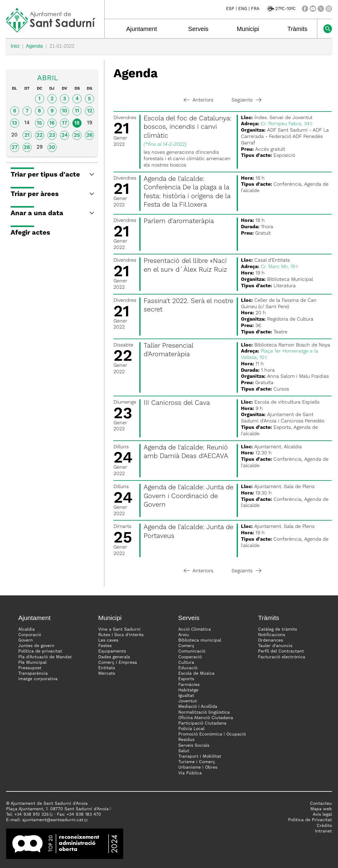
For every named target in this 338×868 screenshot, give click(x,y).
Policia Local (191, 729)
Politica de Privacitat (310, 820)
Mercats (107, 673)
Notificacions (272, 635)
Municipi (248, 29)
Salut (184, 751)
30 (52, 148)
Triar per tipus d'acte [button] (53, 175)
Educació (188, 668)
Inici (15, 46)
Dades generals (114, 657)
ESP (230, 9)
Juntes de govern (36, 646)
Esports (186, 679)
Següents (246, 100)
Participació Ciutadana (202, 723)
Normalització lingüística (204, 712)
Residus (186, 740)
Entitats (107, 668)
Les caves (108, 640)
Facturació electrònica (282, 657)
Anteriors (199, 100)
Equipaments (112, 651)
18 (77, 123)
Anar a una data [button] (53, 213)
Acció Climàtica (195, 629)
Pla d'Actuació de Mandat (45, 657)
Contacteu (321, 804)
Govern (26, 640)
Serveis (198, 29)
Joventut (188, 701)
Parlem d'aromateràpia (179, 221)
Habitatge (188, 690)
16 (52, 123)
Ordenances (270, 640)
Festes (105, 646)
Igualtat (186, 696)
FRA (255, 9)
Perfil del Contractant (281, 651)
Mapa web (321, 809)
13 (14, 123)
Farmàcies (189, 685)
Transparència (33, 673)
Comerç (186, 646)
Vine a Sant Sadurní (119, 629)
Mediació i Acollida (198, 707)
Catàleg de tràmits (277, 629)
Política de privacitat (40, 651)
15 (39, 123)
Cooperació (190, 657)
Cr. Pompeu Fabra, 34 (285, 124)
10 (64, 111)
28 (27, 148)
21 (27, 135)
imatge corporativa (38, 679)
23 (52, 135)
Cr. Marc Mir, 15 (278, 267)
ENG (243, 9)
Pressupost (30, 668)
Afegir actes (30, 233)
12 (90, 111)
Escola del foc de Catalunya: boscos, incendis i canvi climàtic (188, 127)
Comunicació (192, 651)
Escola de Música (196, 673)
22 (40, 135)
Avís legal (322, 815)
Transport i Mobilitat (200, 756)
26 (89, 135)
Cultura (186, 663)
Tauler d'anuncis (275, 646)
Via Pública (190, 773)
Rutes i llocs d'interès (121, 635)
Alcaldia (26, 629)
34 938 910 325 (33, 815)
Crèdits (324, 826)
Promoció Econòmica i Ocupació (212, 734)
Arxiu (184, 635)
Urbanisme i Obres (198, 767)
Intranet (323, 831)
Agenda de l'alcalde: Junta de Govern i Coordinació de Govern (188, 496)
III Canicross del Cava (177, 403)
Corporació (30, 635)
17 (65, 123)
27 (15, 148)
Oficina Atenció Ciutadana (206, 718)
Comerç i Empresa (118, 663)
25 (77, 135)
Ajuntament (142, 29)
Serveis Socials (194, 746)
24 (65, 135)
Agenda (34, 46)
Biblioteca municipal (200, 640)
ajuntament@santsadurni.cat (53, 820)
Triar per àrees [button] (53, 194)
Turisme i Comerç (197, 762)
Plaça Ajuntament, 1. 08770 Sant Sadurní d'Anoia (57, 809)
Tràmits (297, 29)
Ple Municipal (32, 663)
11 (77, 111)
